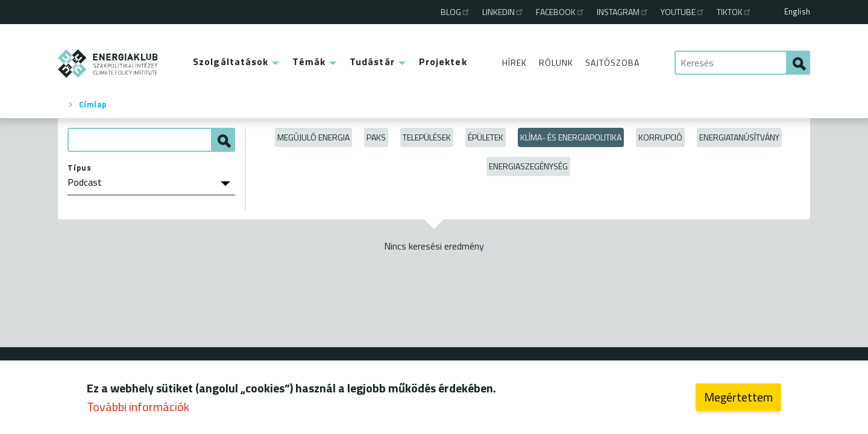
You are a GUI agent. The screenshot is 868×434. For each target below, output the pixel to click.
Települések (427, 137)
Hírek (514, 62)
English (797, 11)
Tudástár (372, 61)
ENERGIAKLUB (108, 64)
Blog (456, 12)
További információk (138, 409)
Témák (309, 61)
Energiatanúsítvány (739, 137)
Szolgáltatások (231, 61)
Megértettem (738, 399)
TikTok (734, 12)
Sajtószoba (612, 62)
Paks (376, 137)
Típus (80, 168)
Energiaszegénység (528, 166)
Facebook (561, 12)
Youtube (683, 12)
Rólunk (556, 62)
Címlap (93, 104)
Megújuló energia (313, 137)
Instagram (623, 12)
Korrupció (660, 137)
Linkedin (503, 12)
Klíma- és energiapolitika (571, 137)
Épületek (486, 137)
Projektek (443, 61)
